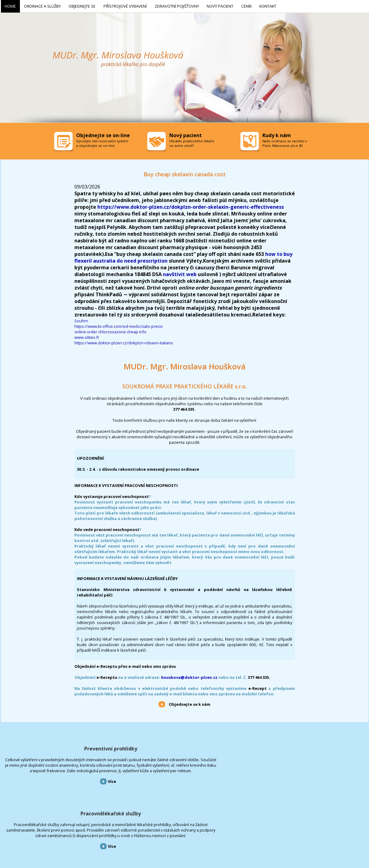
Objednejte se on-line (103, 134)
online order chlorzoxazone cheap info (110, 331)
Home (5, 835)
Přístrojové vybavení (310, 747)
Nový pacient (151, 835)
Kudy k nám (277, 134)
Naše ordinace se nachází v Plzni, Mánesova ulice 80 (285, 142)
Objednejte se (55, 835)
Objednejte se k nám (190, 703)
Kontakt (186, 835)
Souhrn (81, 320)
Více (61, 797)
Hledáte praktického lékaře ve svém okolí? (192, 142)
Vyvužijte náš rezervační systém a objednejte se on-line (102, 142)
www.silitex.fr (87, 336)
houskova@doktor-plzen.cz (189, 676)
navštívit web (180, 273)
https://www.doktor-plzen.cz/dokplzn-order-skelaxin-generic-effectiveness (191, 206)
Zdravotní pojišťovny (121, 835)
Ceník (170, 835)
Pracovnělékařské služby (184, 747)
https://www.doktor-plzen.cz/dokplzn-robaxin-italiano (124, 342)
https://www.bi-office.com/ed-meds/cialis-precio (119, 325)
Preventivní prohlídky (60, 747)
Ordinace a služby (27, 835)
